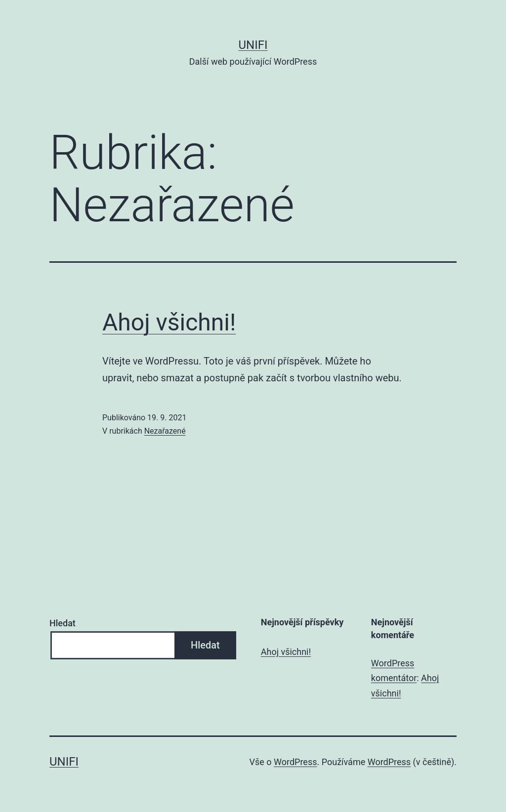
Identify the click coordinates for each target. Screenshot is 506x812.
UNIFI (253, 45)
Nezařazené (165, 431)
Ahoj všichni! (169, 322)
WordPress (295, 762)
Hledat (63, 623)
